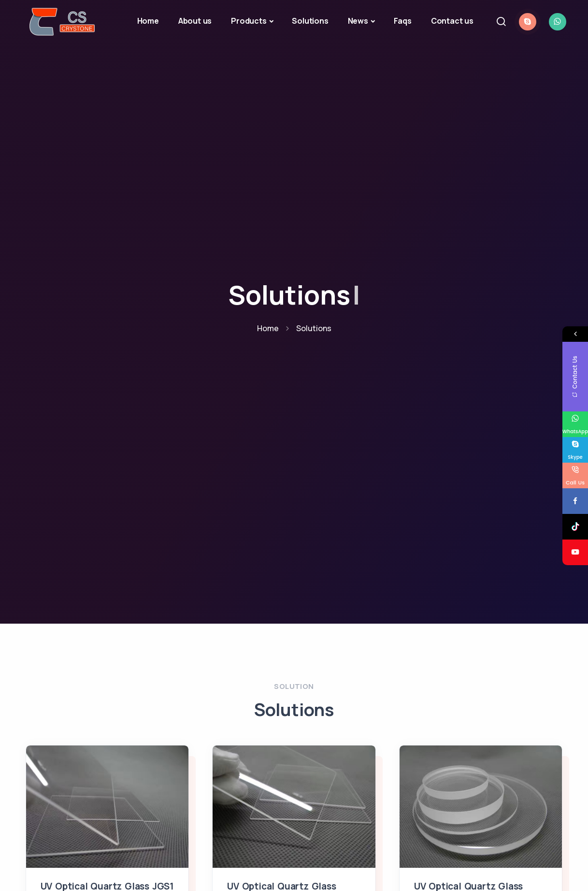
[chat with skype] (528, 22)
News (358, 21)
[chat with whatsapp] (558, 22)
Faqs (403, 21)
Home (148, 21)
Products (249, 21)
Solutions (310, 21)
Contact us (452, 21)
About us (195, 21)
